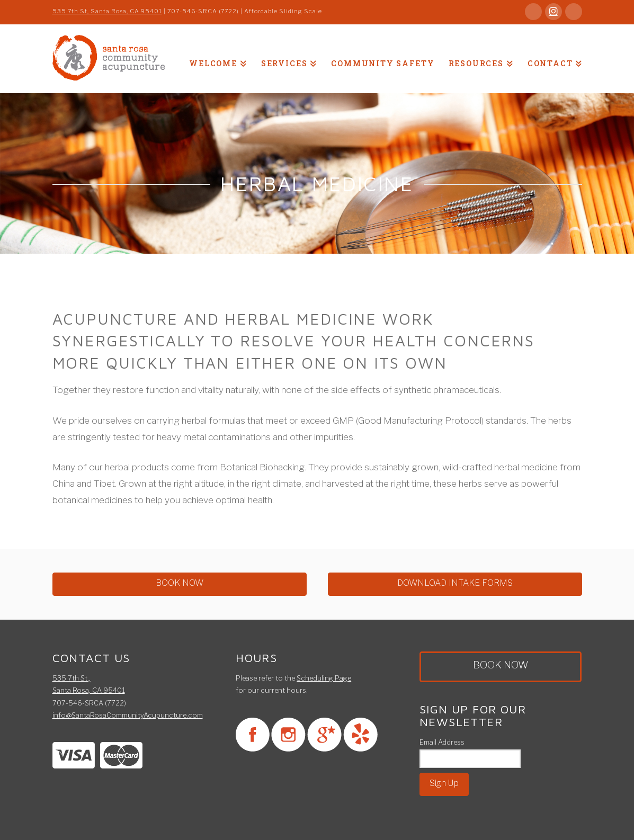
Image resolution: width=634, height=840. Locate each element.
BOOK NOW (180, 583)
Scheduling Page (324, 678)
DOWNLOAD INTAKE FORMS (455, 583)
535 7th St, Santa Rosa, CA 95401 (107, 11)
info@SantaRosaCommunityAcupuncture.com (128, 715)
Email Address (442, 742)
